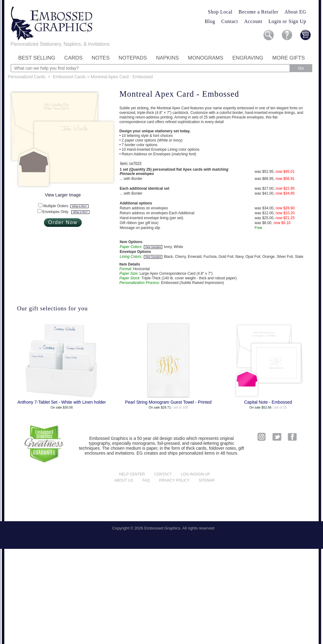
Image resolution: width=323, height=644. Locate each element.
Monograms (205, 58)
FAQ (146, 480)
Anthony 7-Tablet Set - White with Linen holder (62, 402)
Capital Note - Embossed (268, 402)
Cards (73, 58)
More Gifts (289, 58)
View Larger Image (63, 195)
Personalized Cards (27, 77)
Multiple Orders (66, 206)
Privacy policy (174, 480)
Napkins (167, 58)
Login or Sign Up (287, 21)
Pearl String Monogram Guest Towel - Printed (168, 402)
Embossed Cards (69, 77)
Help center (132, 474)
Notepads (133, 58)
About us (124, 480)
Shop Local (220, 12)
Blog (210, 21)
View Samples (153, 247)
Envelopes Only (66, 212)
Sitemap (207, 480)
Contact (230, 21)
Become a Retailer (258, 12)
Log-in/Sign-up (196, 474)
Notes (101, 58)
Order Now (63, 222)
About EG (295, 12)
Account (253, 21)
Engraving (248, 58)
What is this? (80, 206)
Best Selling (37, 58)
